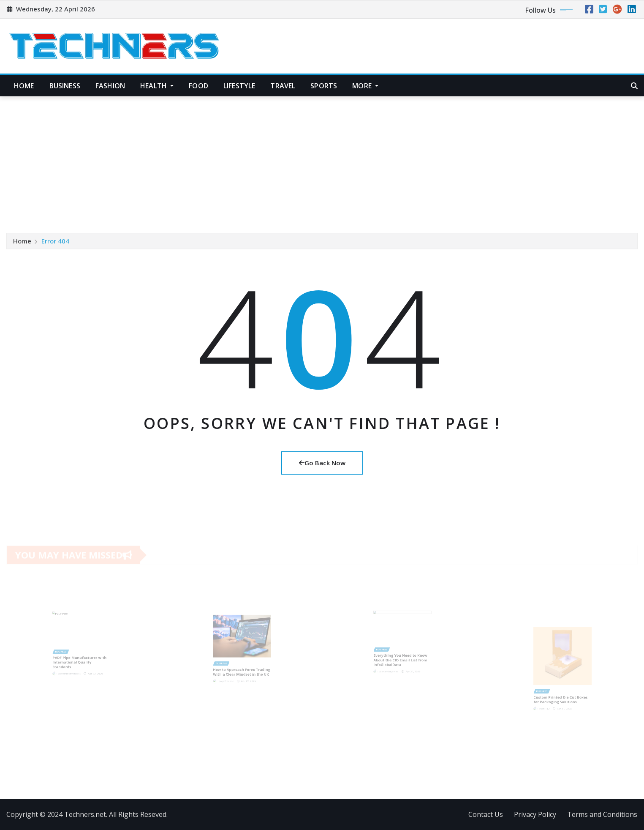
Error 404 (55, 243)
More (365, 86)
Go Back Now (322, 463)
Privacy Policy (535, 814)
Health (157, 86)
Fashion (110, 86)
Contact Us (486, 814)
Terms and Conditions (602, 814)
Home (24, 86)
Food (198, 86)
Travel (283, 86)
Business (65, 86)
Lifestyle (239, 86)
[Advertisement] (322, 160)
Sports (324, 86)
